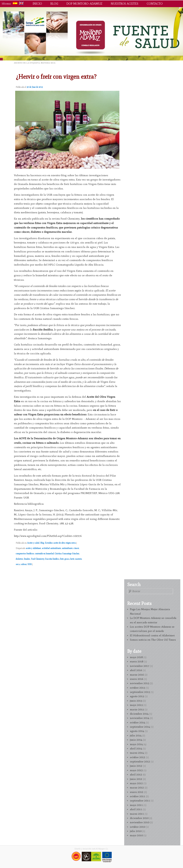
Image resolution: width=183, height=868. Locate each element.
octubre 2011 (138, 796)
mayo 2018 (136, 657)
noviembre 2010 (140, 822)
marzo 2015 (137, 709)
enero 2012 (137, 792)
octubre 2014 (138, 722)
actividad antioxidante (51, 548)
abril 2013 (136, 775)
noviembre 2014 (140, 718)
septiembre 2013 (140, 762)
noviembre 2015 (140, 683)
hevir (72, 559)
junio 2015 (136, 701)
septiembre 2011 (140, 801)
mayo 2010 (136, 835)
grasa (67, 559)
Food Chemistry (38, 559)
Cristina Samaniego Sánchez (67, 554)
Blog (54, 4)
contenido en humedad (44, 554)
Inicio (37, 4)
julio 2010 (136, 831)
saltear (24, 564)
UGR (30, 564)
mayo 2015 (136, 705)
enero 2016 (137, 679)
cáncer (76, 548)
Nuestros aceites (125, 4)
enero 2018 (137, 661)
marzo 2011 (137, 814)
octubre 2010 (138, 827)
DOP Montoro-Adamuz (84, 4)
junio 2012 (136, 779)
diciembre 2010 (139, 818)
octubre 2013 (138, 757)
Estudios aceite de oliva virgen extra (60, 543)
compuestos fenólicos (25, 554)
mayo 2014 (136, 744)
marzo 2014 (137, 753)
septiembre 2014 (140, 727)
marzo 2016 (137, 675)
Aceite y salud (33, 543)
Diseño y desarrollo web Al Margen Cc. (91, 849)
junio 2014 (136, 740)
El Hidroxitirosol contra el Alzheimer (152, 635)
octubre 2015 (138, 688)
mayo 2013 (136, 770)
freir (62, 559)
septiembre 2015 (140, 692)
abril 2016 (136, 670)
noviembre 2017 (140, 666)
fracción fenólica (52, 559)
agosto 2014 (137, 731)
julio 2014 (136, 735)
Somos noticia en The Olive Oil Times (153, 640)
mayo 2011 (136, 805)
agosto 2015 (137, 696)
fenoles (27, 559)
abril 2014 (136, 749)
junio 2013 (136, 766)
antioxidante (67, 548)
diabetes (19, 559)
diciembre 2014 (139, 714)
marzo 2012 (137, 788)
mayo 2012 (136, 783)
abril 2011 (136, 809)
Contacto (155, 4)
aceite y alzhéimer (33, 548)
